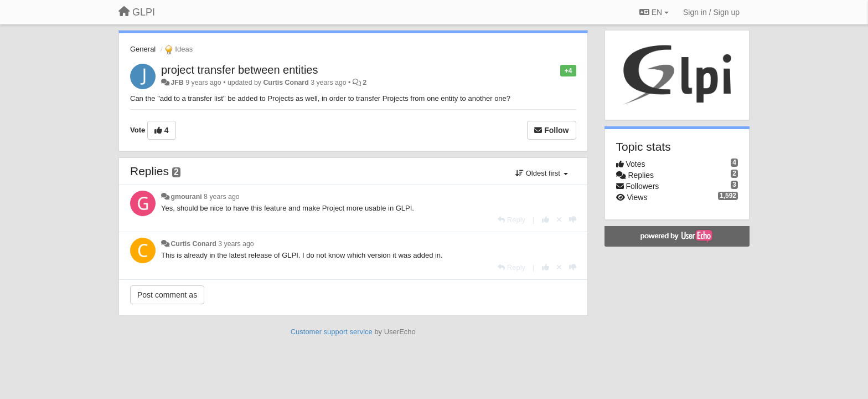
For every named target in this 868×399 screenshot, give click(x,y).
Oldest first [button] (541, 173)
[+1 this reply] (546, 220)
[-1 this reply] (573, 220)
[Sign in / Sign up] (711, 12)
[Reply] (512, 220)
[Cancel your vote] (559, 220)
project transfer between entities (240, 70)
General (143, 49)
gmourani (186, 197)
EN (654, 12)
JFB (177, 83)
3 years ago (236, 244)
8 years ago (222, 197)
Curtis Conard (286, 83)
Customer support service (332, 332)
